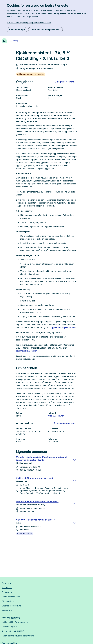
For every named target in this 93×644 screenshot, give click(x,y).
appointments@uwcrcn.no (63, 328)
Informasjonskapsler (11, 597)
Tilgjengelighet (8, 601)
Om (11, 606)
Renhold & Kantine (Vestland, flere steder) (37, 502)
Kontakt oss (7, 588)
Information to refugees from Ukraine (18, 636)
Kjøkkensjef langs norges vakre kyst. (35, 478)
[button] (64, 423)
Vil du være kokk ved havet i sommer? (35, 520)
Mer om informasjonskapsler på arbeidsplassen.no (29, 23)
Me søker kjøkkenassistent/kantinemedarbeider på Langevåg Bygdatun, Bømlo (42, 458)
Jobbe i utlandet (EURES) (13, 631)
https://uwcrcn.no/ (56, 416)
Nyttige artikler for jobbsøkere (15, 622)
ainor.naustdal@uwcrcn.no (28, 351)
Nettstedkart (7, 610)
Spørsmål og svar (9, 627)
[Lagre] (74, 460)
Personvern (7, 592)
